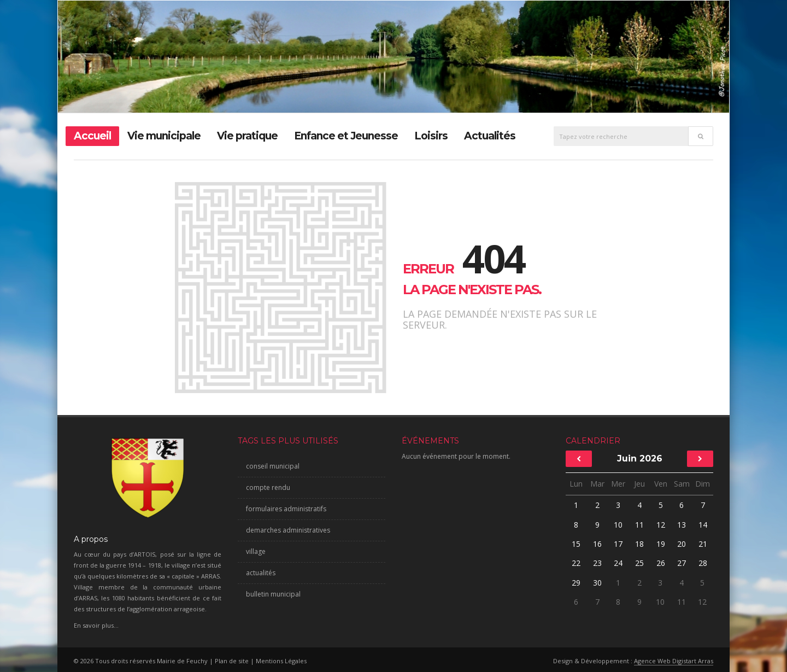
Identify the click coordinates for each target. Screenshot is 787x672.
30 (597, 583)
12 (661, 525)
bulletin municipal (273, 594)
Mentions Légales (281, 661)
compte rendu (268, 487)
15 (576, 544)
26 (661, 563)
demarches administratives (288, 530)
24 (618, 563)
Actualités (490, 136)
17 (618, 544)
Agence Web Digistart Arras (674, 661)
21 (703, 544)
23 (597, 563)
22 (576, 563)
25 (639, 563)
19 (661, 544)
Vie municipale (164, 136)
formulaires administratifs (286, 509)
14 (703, 525)
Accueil (92, 136)
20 (682, 544)
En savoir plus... (96, 625)
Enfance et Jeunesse (346, 136)
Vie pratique (247, 136)
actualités (261, 573)
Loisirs (431, 136)
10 (618, 525)
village (256, 551)
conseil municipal (273, 466)
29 (576, 583)
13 (682, 525)
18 (639, 544)
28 (703, 563)
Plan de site (232, 661)
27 (682, 563)
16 (597, 544)
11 (639, 525)
